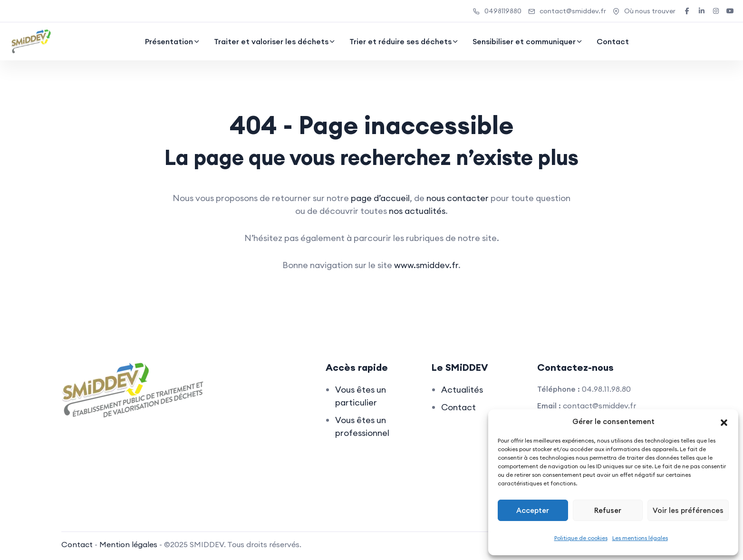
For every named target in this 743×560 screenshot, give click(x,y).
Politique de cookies (581, 538)
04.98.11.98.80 (606, 389)
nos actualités (417, 211)
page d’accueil (380, 198)
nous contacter (458, 198)
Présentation (169, 41)
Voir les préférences (688, 510)
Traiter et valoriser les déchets (271, 41)
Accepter (533, 510)
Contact (613, 41)
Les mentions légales (640, 538)
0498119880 (497, 11)
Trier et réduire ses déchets (400, 41)
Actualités (462, 390)
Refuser (608, 510)
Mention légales (128, 544)
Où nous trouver (644, 11)
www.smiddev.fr (426, 265)
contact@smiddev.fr (567, 11)
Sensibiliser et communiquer (524, 41)
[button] (724, 422)
